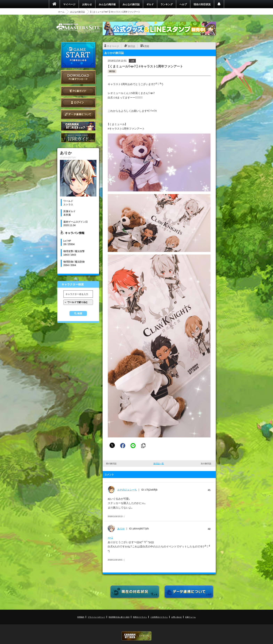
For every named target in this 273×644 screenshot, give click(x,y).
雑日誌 (112, 71)
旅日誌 (131, 46)
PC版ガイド (78, 91)
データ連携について (78, 114)
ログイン (78, 103)
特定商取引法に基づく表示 (119, 617)
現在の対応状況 (202, 4)
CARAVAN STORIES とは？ (78, 126)
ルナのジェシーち (127, 490)
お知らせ (87, 4)
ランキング (167, 4)
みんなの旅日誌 (131, 4)
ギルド (150, 4)
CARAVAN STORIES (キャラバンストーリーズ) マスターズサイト (78, 28)
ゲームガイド (78, 138)
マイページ (69, 4)
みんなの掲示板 (107, 4)
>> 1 (110, 537)
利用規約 (81, 617)
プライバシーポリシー (96, 617)
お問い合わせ (177, 617)
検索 (80, 313)
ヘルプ (183, 4)
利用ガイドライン (140, 617)
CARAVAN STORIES (136, 636)
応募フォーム (190, 617)
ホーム (61, 12)
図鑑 (147, 46)
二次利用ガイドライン (159, 617)
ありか (121, 528)
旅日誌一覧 (159, 463)
